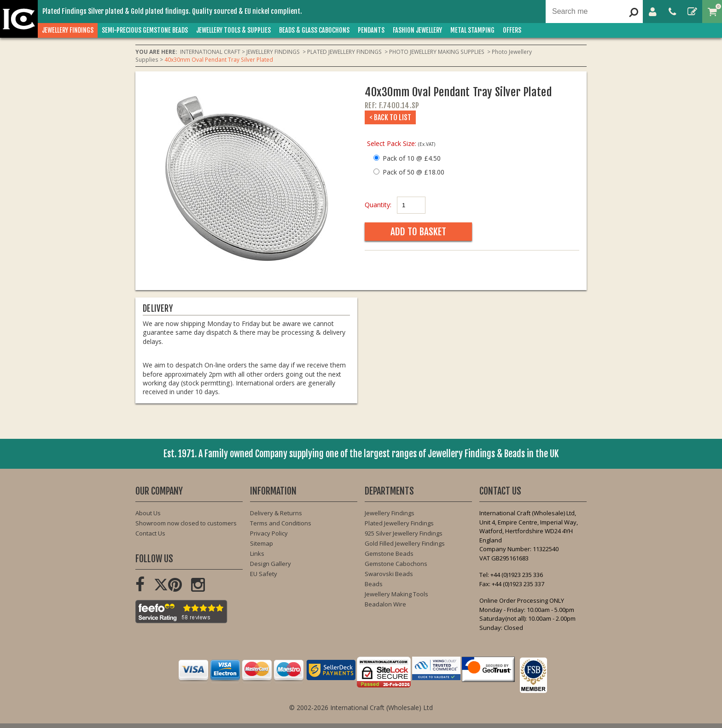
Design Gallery (271, 564)
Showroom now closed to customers (186, 523)
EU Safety (264, 574)
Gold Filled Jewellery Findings (405, 543)
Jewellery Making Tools (396, 594)
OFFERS (512, 30)
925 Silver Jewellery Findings (404, 533)
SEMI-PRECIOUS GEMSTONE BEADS (145, 30)
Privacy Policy (269, 533)
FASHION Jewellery (417, 30)
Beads (374, 584)
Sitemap (262, 543)
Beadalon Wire (385, 604)
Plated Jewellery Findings (399, 523)
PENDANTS (371, 30)
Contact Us (150, 533)
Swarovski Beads (389, 574)
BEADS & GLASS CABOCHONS (314, 30)
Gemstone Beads (389, 553)
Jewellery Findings (390, 513)
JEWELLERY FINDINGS (68, 30)
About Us (148, 513)
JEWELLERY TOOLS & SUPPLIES (233, 30)
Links (257, 553)
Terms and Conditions (281, 523)
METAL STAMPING (472, 30)
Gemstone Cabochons (396, 564)
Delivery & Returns (276, 513)
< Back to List (390, 117)
